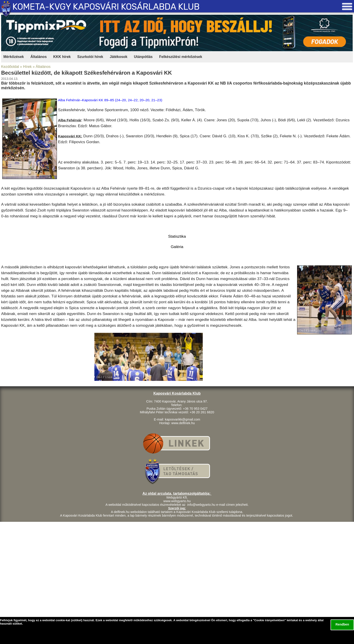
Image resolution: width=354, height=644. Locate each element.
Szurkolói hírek (90, 57)
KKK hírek (62, 57)
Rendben (342, 624)
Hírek (27, 67)
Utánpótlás (143, 57)
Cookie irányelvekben (269, 620)
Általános (39, 57)
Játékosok (119, 57)
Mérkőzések (14, 57)
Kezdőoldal (10, 67)
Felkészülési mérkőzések (181, 57)
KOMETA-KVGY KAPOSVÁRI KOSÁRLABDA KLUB (106, 7)
